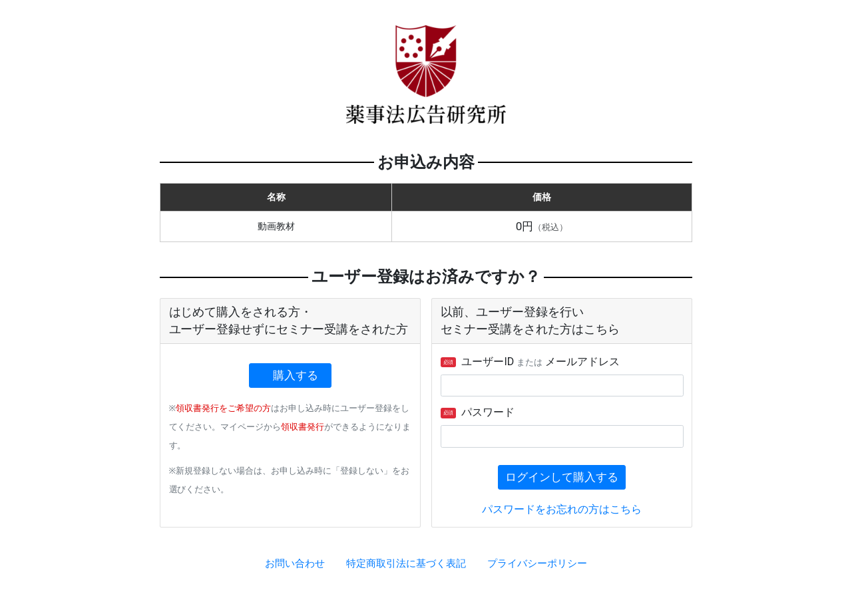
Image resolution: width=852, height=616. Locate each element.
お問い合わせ (295, 563)
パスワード (478, 412)
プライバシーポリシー (537, 563)
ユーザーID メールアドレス (531, 362)
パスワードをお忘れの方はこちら (562, 509)
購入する (296, 375)
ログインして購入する (562, 477)
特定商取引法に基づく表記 (406, 563)
